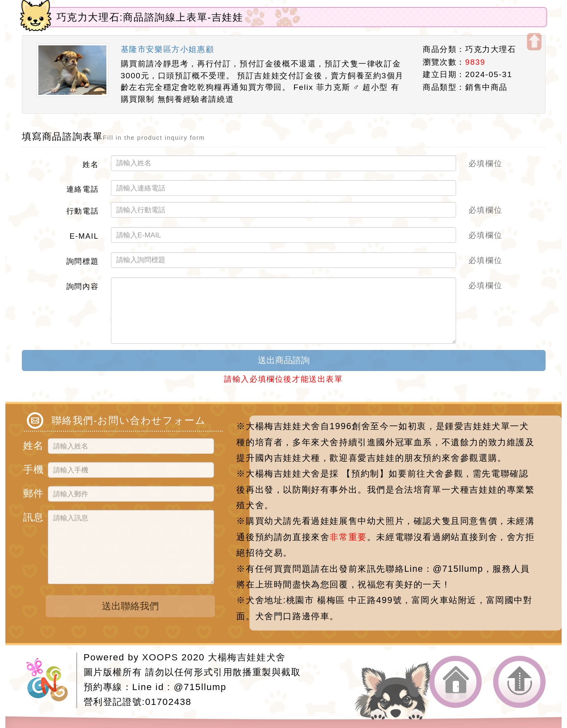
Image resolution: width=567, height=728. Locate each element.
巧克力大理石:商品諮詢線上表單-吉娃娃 (150, 17)
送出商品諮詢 (284, 360)
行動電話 (82, 211)
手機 (32, 468)
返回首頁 (456, 682)
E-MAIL (84, 236)
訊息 (32, 516)
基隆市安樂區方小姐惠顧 (168, 49)
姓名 (91, 164)
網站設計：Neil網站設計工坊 (51, 680)
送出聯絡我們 (130, 606)
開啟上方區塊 (534, 42)
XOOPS (160, 657)
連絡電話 (82, 189)
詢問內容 (82, 286)
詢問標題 (82, 261)
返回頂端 (520, 682)
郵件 (32, 492)
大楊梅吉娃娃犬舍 (247, 657)
